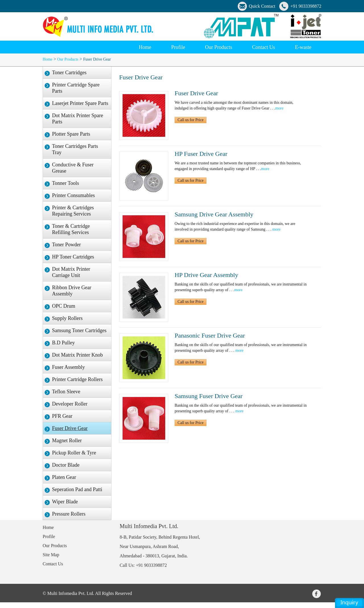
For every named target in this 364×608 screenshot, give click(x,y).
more (279, 108)
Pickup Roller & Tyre (74, 453)
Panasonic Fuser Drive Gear (210, 335)
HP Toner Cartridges (73, 257)
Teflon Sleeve (66, 392)
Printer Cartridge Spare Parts (76, 88)
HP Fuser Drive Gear (201, 154)
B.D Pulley (63, 343)
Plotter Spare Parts (71, 134)
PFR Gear (62, 416)
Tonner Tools (66, 183)
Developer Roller (70, 404)
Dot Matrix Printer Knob (77, 355)
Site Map (51, 555)
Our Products (68, 59)
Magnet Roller (67, 441)
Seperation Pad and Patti (77, 489)
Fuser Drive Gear (97, 59)
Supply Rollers (67, 318)
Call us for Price (190, 120)
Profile (49, 536)
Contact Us (53, 564)
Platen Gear (64, 477)
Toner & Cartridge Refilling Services (71, 229)
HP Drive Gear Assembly (206, 275)
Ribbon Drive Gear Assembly (72, 291)
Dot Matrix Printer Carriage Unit (71, 272)
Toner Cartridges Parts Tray (75, 149)
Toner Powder (66, 245)
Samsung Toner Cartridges (79, 330)
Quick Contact (262, 6)
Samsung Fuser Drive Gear (209, 396)
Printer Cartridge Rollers (77, 379)
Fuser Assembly (69, 367)
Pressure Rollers (69, 514)
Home (145, 47)
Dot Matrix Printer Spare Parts (77, 119)
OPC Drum (64, 306)
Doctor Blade (66, 465)
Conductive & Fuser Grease (73, 168)
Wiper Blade (65, 502)
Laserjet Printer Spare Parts (80, 103)
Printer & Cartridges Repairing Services (73, 211)
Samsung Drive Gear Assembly (214, 214)
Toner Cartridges (69, 73)
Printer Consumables (74, 195)
